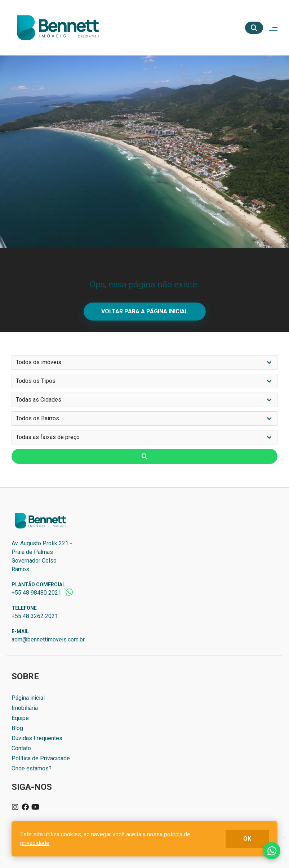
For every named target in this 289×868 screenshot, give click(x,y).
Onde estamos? (32, 768)
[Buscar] (254, 28)
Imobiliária (25, 708)
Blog (17, 728)
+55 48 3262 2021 (35, 616)
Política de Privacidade (41, 758)
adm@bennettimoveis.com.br (48, 639)
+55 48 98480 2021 (36, 593)
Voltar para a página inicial (145, 311)
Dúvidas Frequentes (37, 738)
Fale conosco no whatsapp (272, 851)
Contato (21, 748)
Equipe (20, 718)
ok (247, 839)
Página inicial (28, 698)
